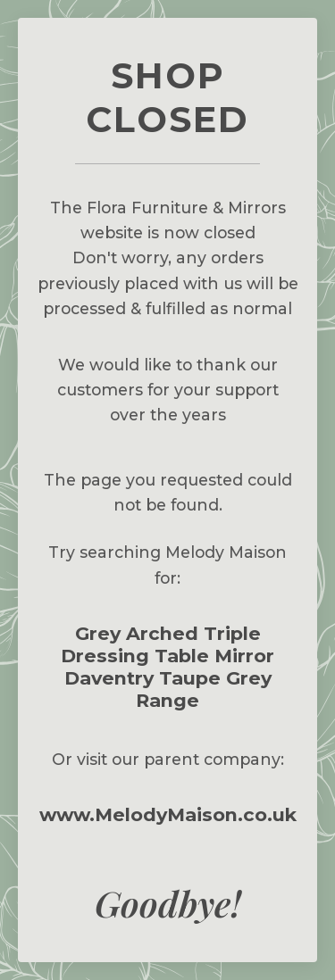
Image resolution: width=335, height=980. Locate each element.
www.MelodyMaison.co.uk (168, 814)
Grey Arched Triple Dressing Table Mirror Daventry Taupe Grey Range (167, 667)
